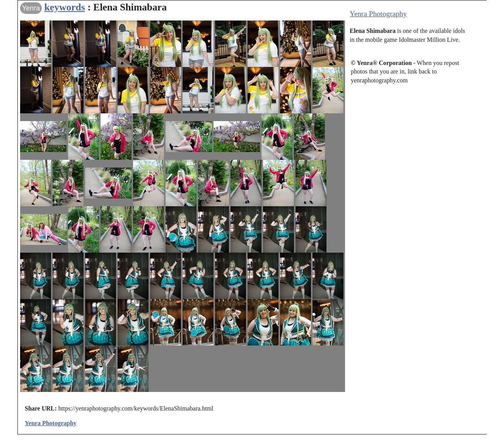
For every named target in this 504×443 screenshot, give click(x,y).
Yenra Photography (378, 14)
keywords (65, 7)
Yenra (31, 8)
